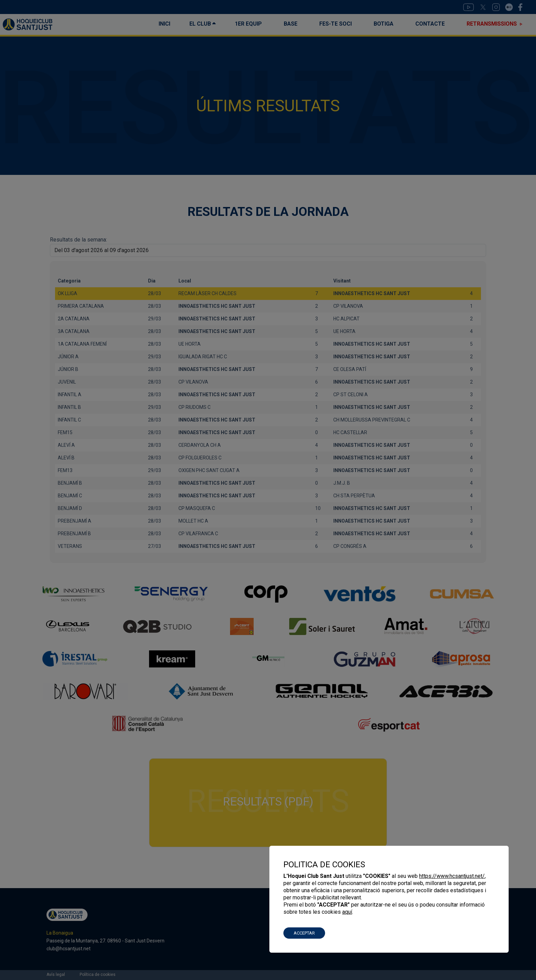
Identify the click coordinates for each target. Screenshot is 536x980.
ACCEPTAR (304, 933)
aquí (347, 912)
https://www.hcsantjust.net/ (452, 876)
